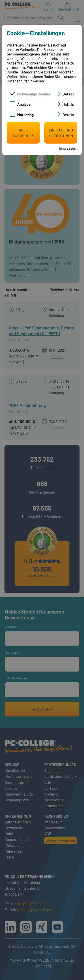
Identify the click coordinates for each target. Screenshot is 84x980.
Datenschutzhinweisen (25, 81)
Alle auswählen (23, 133)
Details (68, 94)
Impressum (68, 148)
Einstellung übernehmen (61, 133)
